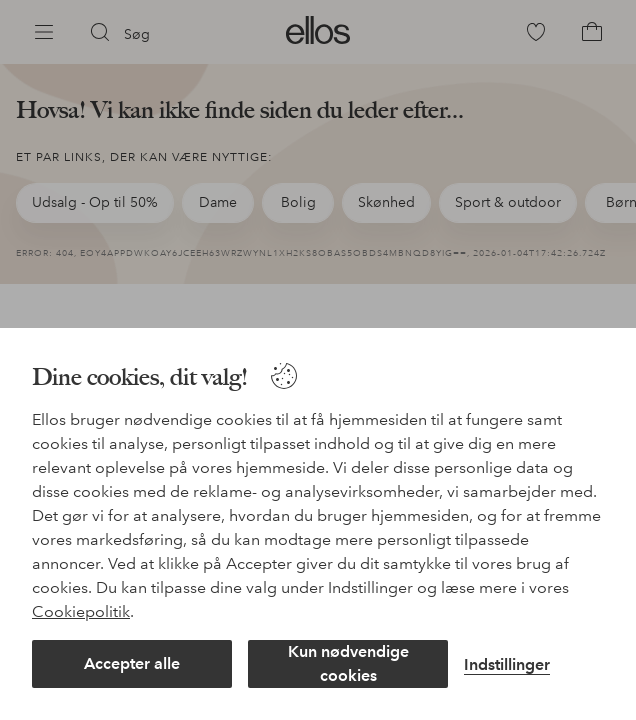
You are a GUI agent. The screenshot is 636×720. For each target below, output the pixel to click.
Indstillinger (507, 664)
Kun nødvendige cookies (348, 663)
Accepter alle (132, 663)
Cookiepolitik (81, 611)
